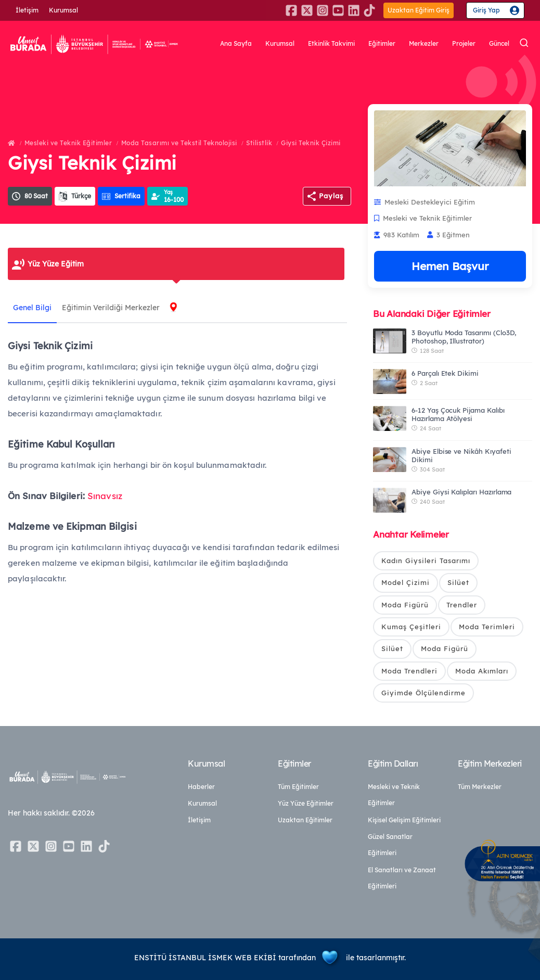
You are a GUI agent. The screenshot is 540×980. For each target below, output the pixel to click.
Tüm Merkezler (480, 787)
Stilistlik (259, 143)
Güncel (499, 44)
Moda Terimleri (487, 627)
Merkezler (424, 44)
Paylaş (331, 196)
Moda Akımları (482, 671)
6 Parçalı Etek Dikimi (445, 373)
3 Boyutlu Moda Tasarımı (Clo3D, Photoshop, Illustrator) (464, 337)
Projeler (464, 44)
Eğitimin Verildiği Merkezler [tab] (111, 308)
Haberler (201, 787)
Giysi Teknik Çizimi (311, 143)
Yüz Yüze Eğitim (56, 264)
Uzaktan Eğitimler (305, 820)
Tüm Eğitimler (298, 787)
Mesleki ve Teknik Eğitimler (68, 143)
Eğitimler (382, 44)
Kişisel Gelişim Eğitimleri (404, 820)
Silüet (458, 582)
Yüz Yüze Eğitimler (306, 803)
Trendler (462, 605)
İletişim (27, 10)
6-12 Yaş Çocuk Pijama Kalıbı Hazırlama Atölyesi (458, 414)
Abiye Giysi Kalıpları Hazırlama (461, 492)
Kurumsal (63, 10)
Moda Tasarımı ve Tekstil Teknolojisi (179, 143)
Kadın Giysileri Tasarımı (426, 561)
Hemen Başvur (450, 266)
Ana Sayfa (236, 44)
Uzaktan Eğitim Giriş (419, 10)
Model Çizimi (406, 582)
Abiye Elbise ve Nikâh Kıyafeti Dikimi (461, 455)
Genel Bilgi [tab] (32, 308)
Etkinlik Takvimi (331, 44)
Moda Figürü (405, 605)
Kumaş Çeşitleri (411, 627)
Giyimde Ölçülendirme (423, 693)
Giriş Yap (486, 10)
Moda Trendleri (409, 671)
